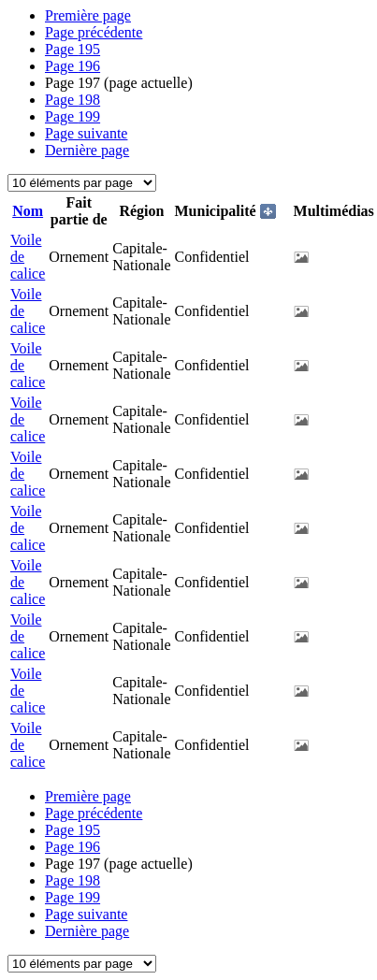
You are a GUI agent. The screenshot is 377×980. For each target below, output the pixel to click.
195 (72, 49)
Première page (88, 15)
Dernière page (87, 150)
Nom (28, 211)
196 (72, 66)
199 (72, 116)
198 (72, 100)
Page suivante (86, 133)
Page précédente (94, 32)
